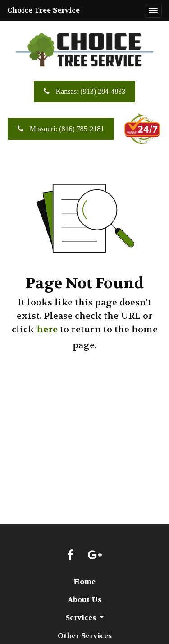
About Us (84, 600)
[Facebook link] (70, 556)
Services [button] (82, 618)
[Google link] (95, 556)
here (47, 329)
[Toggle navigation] (153, 11)
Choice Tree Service (43, 10)
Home (84, 582)
